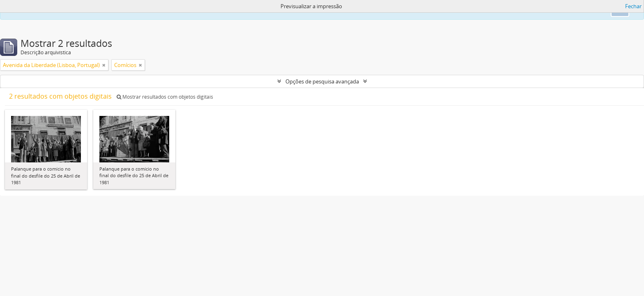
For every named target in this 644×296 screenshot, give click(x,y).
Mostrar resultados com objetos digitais (165, 97)
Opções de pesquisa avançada (322, 81)
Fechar (633, 6)
